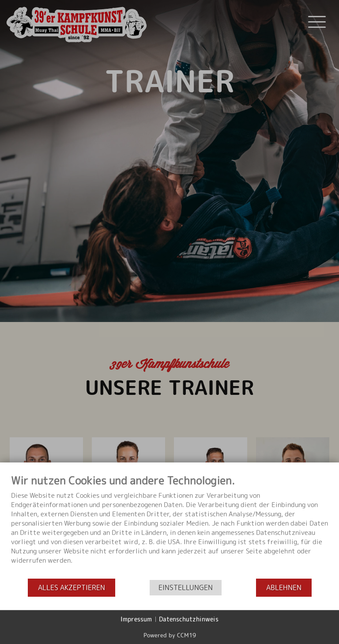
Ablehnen (284, 588)
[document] (169, 526)
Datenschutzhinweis (189, 619)
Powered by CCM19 (170, 635)
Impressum (136, 619)
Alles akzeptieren (72, 588)
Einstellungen (186, 588)
